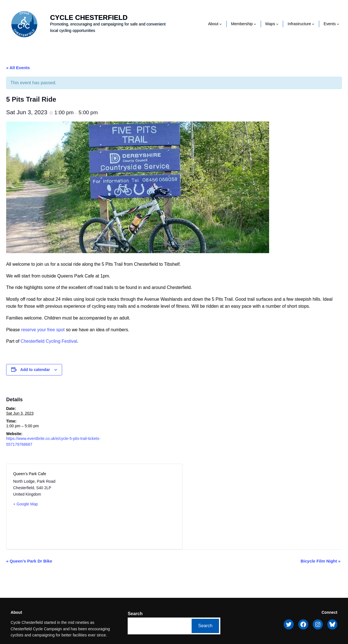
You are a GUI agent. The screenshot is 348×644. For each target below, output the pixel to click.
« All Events (18, 68)
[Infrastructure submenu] (313, 24)
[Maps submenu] (277, 24)
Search (135, 614)
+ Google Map (25, 504)
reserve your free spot (43, 330)
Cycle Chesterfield (89, 17)
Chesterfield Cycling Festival (49, 341)
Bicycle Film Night (320, 561)
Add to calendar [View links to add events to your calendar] (35, 370)
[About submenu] (221, 24)
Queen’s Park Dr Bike (29, 561)
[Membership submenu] (255, 24)
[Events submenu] (338, 24)
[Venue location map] (135, 507)
